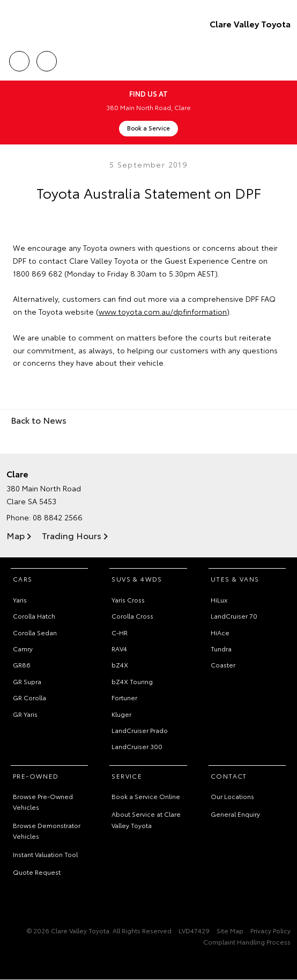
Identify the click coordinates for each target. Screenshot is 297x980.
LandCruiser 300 (137, 746)
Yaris (20, 600)
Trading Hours (72, 535)
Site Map (230, 930)
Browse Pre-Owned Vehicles (43, 801)
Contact (229, 776)
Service (127, 776)
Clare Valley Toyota (250, 23)
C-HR (120, 632)
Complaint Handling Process (247, 942)
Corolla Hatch (34, 616)
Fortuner (124, 697)
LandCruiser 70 (234, 616)
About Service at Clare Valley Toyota (146, 819)
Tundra (221, 648)
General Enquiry (235, 814)
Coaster (223, 665)
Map (16, 535)
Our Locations (232, 796)
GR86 (22, 665)
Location (47, 59)
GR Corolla (29, 697)
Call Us (19, 59)
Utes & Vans (235, 579)
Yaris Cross (128, 600)
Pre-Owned (36, 776)
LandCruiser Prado (140, 730)
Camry (23, 648)
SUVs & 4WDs (137, 579)
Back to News (39, 420)
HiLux (219, 600)
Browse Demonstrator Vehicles (47, 830)
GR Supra (27, 681)
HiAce (220, 632)
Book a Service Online (146, 796)
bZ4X (120, 665)
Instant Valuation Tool (45, 854)
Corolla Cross (132, 616)
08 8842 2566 (58, 517)
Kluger (121, 714)
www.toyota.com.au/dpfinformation (163, 311)
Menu (284, 61)
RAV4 (119, 648)
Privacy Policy (270, 930)
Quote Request (37, 872)
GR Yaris (25, 714)
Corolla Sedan (35, 632)
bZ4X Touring (132, 681)
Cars (23, 579)
